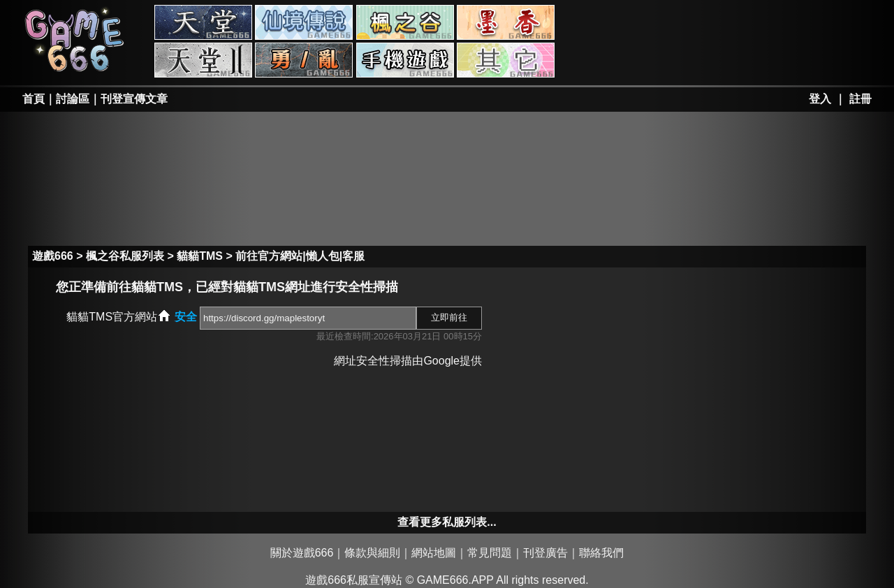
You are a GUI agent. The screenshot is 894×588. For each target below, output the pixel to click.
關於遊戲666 (302, 553)
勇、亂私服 (304, 60)
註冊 (860, 99)
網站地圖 (434, 553)
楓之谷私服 (405, 22)
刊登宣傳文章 (134, 99)
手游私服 (405, 60)
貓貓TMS (200, 256)
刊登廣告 (545, 553)
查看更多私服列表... (447, 522)
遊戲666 (53, 256)
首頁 (34, 99)
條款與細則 (372, 553)
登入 (820, 99)
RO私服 (304, 22)
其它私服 (506, 60)
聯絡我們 (601, 553)
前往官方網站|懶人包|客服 (300, 256)
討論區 (73, 99)
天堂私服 (203, 22)
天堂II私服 (203, 60)
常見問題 (490, 553)
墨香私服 (506, 22)
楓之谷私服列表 (125, 256)
